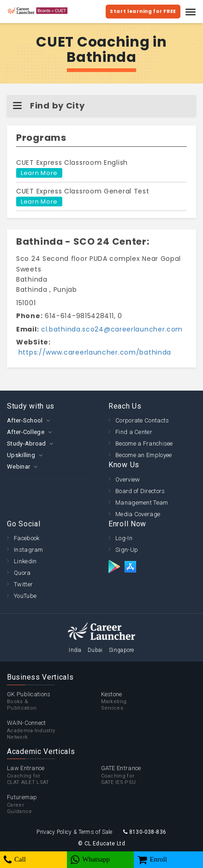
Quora (22, 573)
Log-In (124, 538)
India (75, 650)
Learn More (39, 173)
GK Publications (54, 701)
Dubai (95, 650)
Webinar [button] (18, 467)
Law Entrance (54, 775)
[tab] (51, 420)
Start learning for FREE (143, 11)
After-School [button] (25, 420)
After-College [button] (26, 432)
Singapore (122, 650)
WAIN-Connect (54, 730)
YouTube (25, 596)
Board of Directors (140, 491)
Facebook (27, 538)
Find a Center (134, 432)
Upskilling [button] (21, 455)
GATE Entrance (148, 775)
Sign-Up (127, 550)
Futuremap (54, 804)
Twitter (23, 584)
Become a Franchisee (144, 443)
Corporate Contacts (142, 420)
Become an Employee (143, 455)
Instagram (29, 550)
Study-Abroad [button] (27, 443)
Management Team (142, 503)
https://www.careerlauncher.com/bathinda (94, 352)
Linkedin (25, 561)
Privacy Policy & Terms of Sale (74, 832)
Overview (128, 479)
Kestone (148, 701)
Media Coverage (138, 514)
